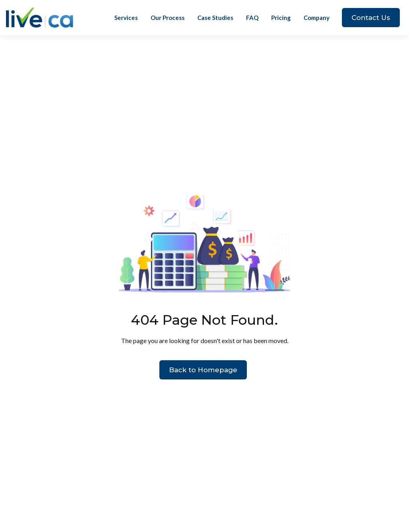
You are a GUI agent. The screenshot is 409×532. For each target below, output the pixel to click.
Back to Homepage (203, 370)
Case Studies (215, 18)
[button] (317, 18)
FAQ (252, 18)
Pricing (281, 18)
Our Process (168, 18)
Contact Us (371, 18)
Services (126, 18)
